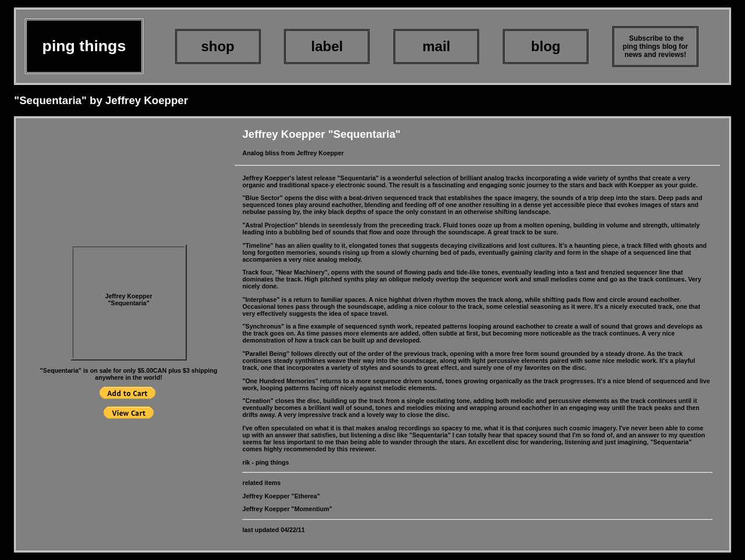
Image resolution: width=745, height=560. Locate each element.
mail (437, 46)
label (327, 46)
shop (217, 46)
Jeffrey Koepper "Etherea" (281, 496)
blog (546, 46)
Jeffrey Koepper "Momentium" (287, 509)
